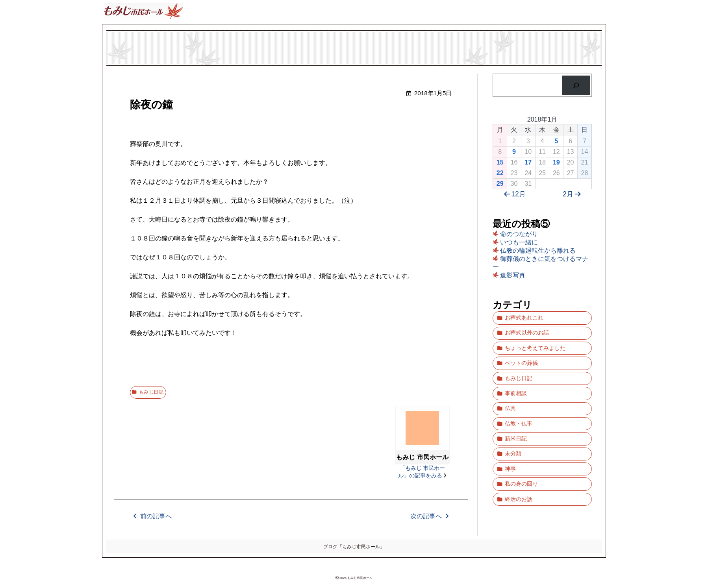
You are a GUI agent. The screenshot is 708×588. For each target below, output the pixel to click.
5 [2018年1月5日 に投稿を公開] (556, 141)
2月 (573, 194)
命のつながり (519, 234)
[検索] (576, 85)
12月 (513, 194)
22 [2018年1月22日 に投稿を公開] (500, 173)
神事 (510, 438)
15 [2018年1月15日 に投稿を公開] (500, 162)
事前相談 (515, 377)
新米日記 (515, 414)
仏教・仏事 (518, 402)
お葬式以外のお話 (526, 328)
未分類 (513, 426)
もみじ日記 (153, 391)
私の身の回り (521, 450)
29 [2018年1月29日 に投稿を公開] (500, 184)
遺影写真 (513, 275)
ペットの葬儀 (521, 353)
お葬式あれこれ (524, 316)
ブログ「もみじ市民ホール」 (354, 545)
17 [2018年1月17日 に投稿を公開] (528, 162)
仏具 (510, 389)
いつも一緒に (519, 242)
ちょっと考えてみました (535, 341)
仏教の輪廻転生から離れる (538, 251)
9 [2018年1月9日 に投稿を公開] (514, 152)
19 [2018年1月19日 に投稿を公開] (556, 162)
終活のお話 (518, 463)
